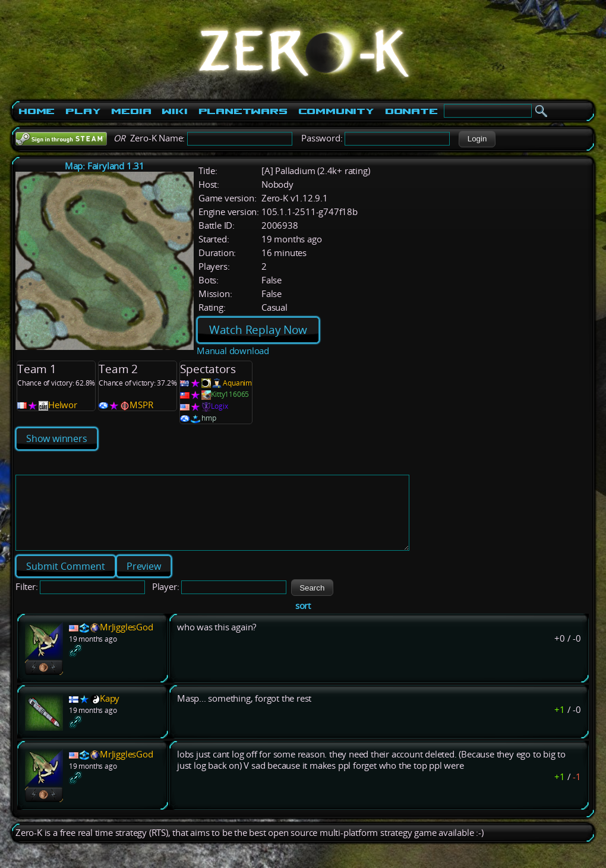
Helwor (63, 405)
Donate (411, 111)
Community (336, 111)
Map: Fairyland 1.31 (105, 166)
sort (303, 620)
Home (37, 111)
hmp (209, 418)
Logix (219, 406)
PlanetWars (243, 111)
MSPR (141, 405)
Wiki (174, 111)
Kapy (110, 713)
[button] (477, 139)
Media (131, 111)
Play (83, 111)
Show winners (57, 438)
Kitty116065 (230, 394)
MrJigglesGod (127, 641)
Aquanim (237, 383)
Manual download (233, 351)
